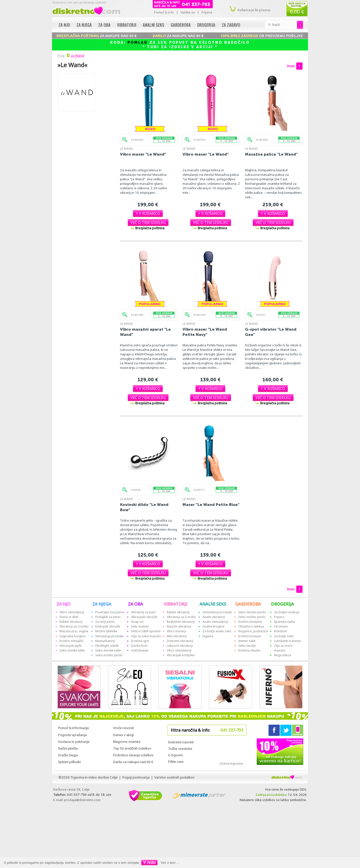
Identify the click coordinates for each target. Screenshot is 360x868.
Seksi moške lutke (72, 650)
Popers (279, 617)
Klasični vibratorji (179, 626)
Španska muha (284, 622)
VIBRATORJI (175, 604)
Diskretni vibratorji (180, 641)
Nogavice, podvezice (253, 631)
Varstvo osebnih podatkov (174, 777)
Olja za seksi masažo (146, 636)
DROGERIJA (282, 604)
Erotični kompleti (250, 622)
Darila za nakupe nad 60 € (133, 762)
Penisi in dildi (69, 617)
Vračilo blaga (68, 755)
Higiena (208, 636)
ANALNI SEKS (213, 604)
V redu (149, 862)
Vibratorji (127, 25)
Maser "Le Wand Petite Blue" (211, 505)
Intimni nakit (247, 641)
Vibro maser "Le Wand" (143, 154)
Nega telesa (283, 655)
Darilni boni (139, 646)
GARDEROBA (248, 604)
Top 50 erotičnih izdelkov (132, 748)
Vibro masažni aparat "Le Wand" (145, 332)
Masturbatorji (105, 641)
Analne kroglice (213, 626)
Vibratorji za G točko (74, 626)
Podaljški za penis (108, 617)
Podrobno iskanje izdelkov (133, 755)
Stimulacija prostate (109, 636)
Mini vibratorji (177, 636)
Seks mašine (140, 626)
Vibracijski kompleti (181, 655)
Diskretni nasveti (181, 742)
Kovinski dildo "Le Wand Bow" (144, 507)
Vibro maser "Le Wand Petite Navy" (205, 332)
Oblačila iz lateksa (251, 626)
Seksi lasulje (247, 646)
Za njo (64, 25)
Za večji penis (105, 622)
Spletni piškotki (69, 762)
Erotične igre (140, 641)
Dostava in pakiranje (74, 742)
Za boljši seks (284, 636)
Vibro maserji (176, 631)
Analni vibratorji (214, 617)
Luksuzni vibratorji (180, 646)
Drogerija (206, 25)
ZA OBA (135, 604)
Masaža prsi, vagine (74, 631)
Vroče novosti (123, 728)
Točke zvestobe (180, 749)
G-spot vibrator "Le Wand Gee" (271, 332)
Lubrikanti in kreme (287, 641)
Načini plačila (68, 748)
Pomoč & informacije (73, 728)
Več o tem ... (170, 863)
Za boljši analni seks (217, 631)
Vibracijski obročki (144, 617)
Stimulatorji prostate (217, 612)
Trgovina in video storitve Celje (94, 777)
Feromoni (281, 626)
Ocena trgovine (231, 763)
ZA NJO (63, 604)
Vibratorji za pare (143, 612)
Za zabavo (231, 25)
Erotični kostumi (250, 636)
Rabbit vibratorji (71, 622)
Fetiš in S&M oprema (146, 631)
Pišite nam (176, 762)
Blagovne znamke (127, 742)
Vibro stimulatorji (72, 612)
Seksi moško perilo (109, 655)
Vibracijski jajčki (71, 646)
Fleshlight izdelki (107, 646)
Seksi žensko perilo (252, 612)
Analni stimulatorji (215, 622)
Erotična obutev (249, 650)
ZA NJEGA (102, 604)
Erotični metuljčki (71, 641)
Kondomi (280, 631)
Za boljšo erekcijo (287, 612)
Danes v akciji (123, 735)
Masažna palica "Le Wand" (271, 154)
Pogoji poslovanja (136, 777)
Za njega (84, 25)
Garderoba (181, 25)
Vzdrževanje (140, 650)
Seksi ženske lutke (108, 650)
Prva (60, 55)
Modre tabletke (106, 631)
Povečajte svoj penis (110, 612)
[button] (148, 213)
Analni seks (153, 25)
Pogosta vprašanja (72, 735)
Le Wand (77, 55)
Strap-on (137, 622)
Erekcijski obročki (108, 626)
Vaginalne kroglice (73, 636)
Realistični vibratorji (181, 622)
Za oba (104, 25)
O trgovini (175, 755)
